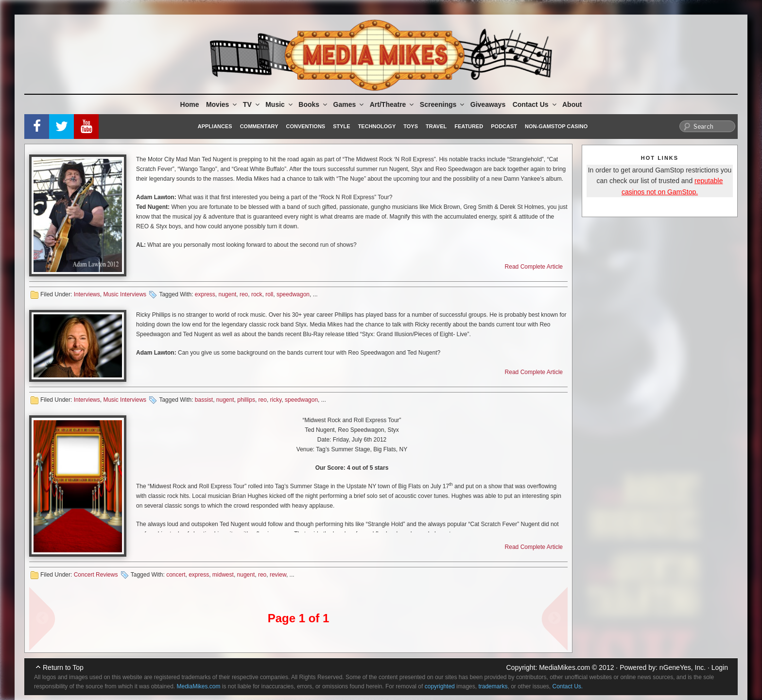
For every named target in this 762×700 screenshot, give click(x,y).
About (572, 104)
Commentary (259, 126)
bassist (204, 400)
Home (190, 104)
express (205, 294)
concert (176, 575)
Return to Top (63, 667)
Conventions (305, 126)
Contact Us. (568, 686)
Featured (469, 126)
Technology (377, 126)
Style (341, 126)
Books (313, 104)
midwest (223, 575)
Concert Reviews (96, 575)
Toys (411, 126)
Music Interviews (125, 294)
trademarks (493, 686)
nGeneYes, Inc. (683, 667)
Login (720, 667)
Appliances (215, 126)
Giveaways (488, 104)
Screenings (443, 104)
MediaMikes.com (564, 667)
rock (257, 294)
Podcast (504, 126)
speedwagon (293, 294)
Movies (222, 104)
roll (269, 294)
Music (280, 104)
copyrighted (440, 686)
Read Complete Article (534, 267)
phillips (246, 400)
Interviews (87, 294)
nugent (228, 294)
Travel (436, 126)
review (278, 575)
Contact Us (535, 104)
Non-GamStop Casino (556, 126)
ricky (276, 400)
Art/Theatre (393, 104)
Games (349, 104)
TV (252, 104)
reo (244, 294)
